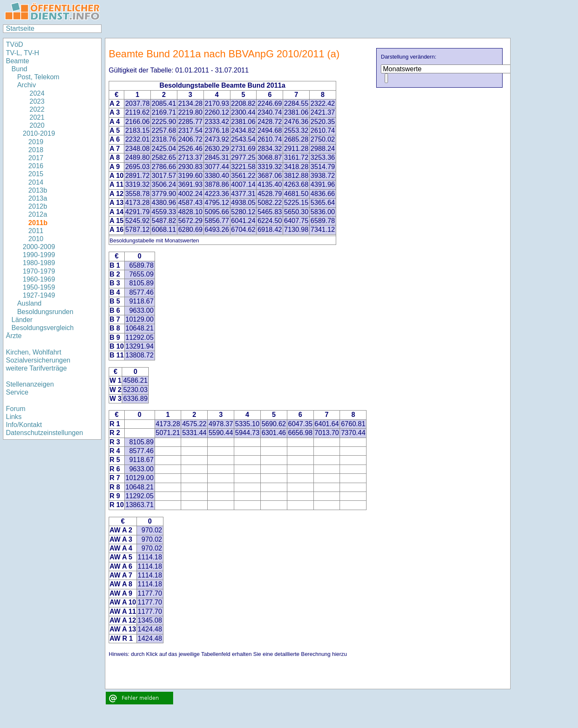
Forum (16, 409)
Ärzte (14, 336)
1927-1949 (39, 295)
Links (14, 417)
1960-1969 (39, 279)
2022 (34, 109)
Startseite (20, 28)
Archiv (27, 85)
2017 (36, 158)
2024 (34, 93)
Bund (19, 69)
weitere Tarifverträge (36, 368)
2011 (36, 231)
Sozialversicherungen (38, 360)
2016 (36, 166)
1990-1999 (39, 255)
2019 (36, 142)
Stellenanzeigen (30, 384)
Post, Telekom (38, 77)
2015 (36, 174)
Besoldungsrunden (45, 312)
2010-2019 (39, 133)
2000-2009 (39, 247)
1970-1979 (39, 271)
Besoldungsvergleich (43, 328)
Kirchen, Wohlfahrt (33, 352)
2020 (34, 125)
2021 (34, 117)
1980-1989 (39, 263)
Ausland (29, 303)
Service (17, 392)
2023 (34, 101)
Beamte (17, 61)
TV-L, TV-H (23, 53)
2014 (36, 182)
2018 (36, 150)
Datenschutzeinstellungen (44, 433)
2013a (38, 198)
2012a (38, 214)
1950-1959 (39, 287)
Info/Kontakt (24, 425)
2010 (36, 239)
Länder (22, 320)
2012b (38, 206)
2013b (38, 190)
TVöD (15, 44)
